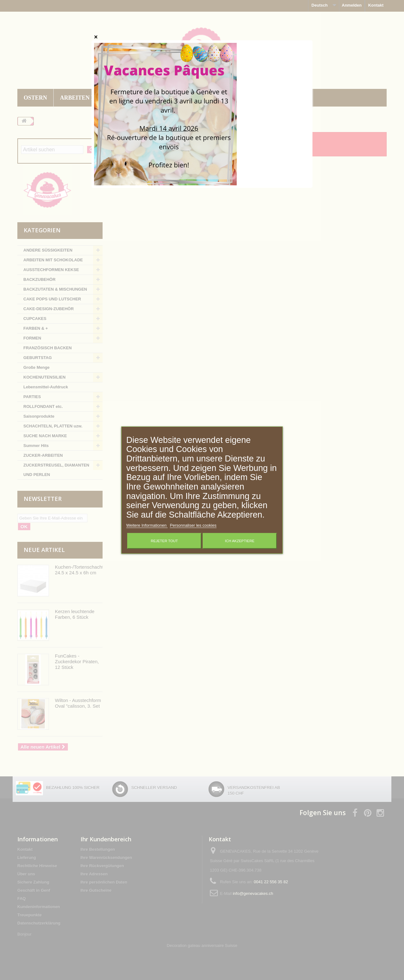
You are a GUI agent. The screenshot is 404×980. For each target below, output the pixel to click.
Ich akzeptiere (240, 541)
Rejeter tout (164, 541)
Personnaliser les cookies (193, 525)
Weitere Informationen (147, 525)
